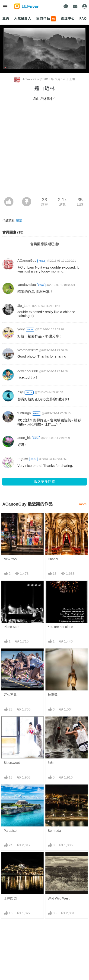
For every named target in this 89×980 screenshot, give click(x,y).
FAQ (83, 18)
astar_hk (24, 438)
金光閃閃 (10, 861)
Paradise (10, 831)
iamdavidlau (27, 285)
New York (11, 559)
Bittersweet (12, 763)
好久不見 (10, 695)
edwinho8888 (28, 371)
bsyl (21, 392)
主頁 (6, 18)
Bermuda (54, 831)
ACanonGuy (27, 79)
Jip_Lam (24, 306)
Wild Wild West (59, 860)
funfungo (24, 413)
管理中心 (68, 18)
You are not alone (60, 627)
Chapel (53, 559)
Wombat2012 (28, 350)
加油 (51, 763)
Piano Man (11, 627)
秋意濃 (53, 695)
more (83, 504)
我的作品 (46, 19)
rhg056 (23, 459)
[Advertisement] (44, 151)
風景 (19, 221)
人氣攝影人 (23, 18)
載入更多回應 (44, 482)
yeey (21, 329)
